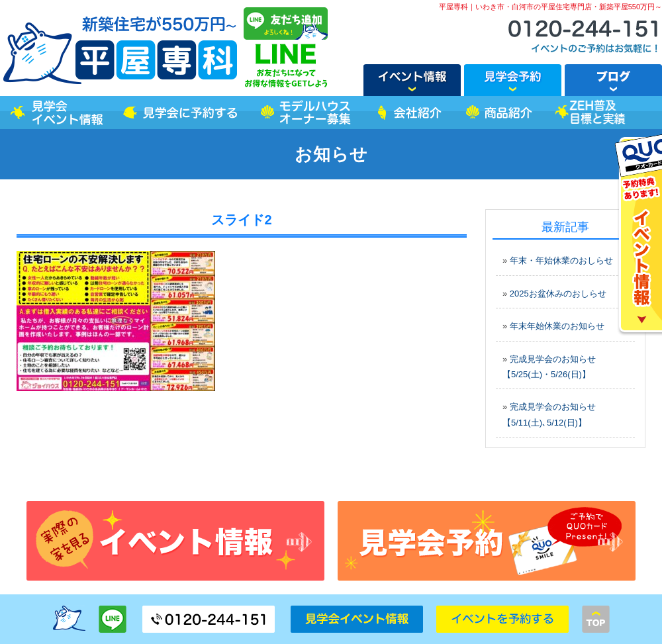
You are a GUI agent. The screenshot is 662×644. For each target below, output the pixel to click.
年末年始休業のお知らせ (557, 326)
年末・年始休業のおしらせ (561, 260)
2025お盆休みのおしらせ (558, 294)
